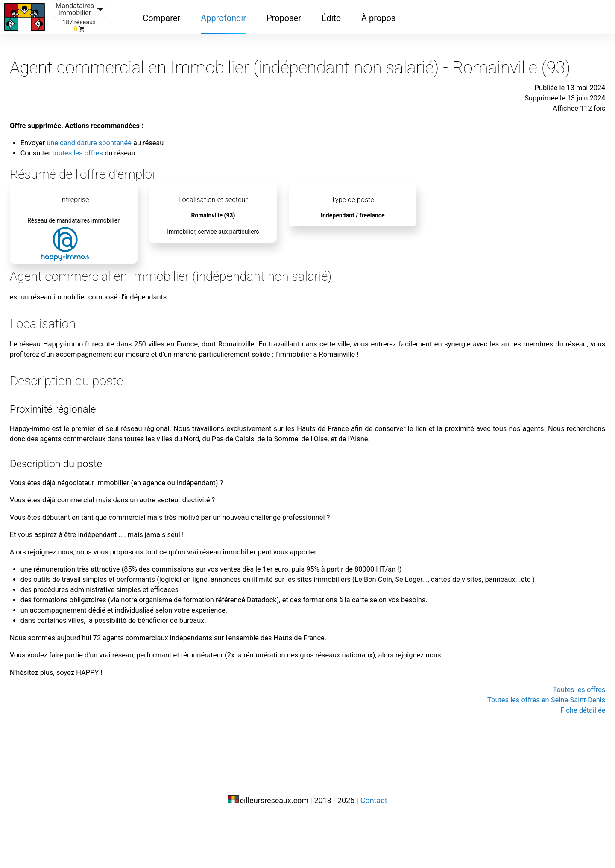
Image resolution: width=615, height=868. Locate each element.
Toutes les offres (532, 771)
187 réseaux (79, 22)
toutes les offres (132, 159)
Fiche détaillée (536, 791)
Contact (374, 850)
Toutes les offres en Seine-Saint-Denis (492, 781)
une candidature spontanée (146, 149)
